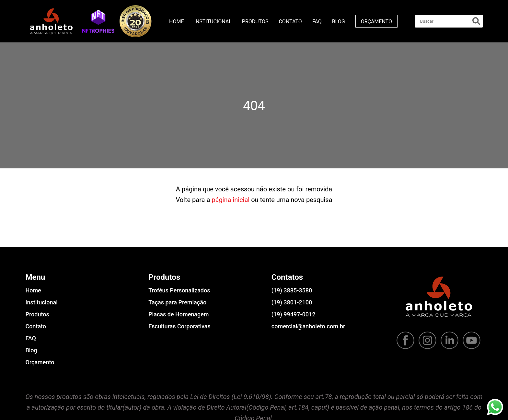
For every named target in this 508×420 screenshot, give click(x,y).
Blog (339, 22)
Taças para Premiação (177, 302)
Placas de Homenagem (179, 314)
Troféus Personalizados (179, 290)
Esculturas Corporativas (179, 326)
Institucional (213, 22)
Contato (290, 22)
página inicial (231, 200)
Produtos (255, 22)
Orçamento (376, 22)
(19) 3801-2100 (292, 302)
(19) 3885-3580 (292, 290)
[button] (98, 21)
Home (176, 22)
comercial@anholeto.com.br (308, 326)
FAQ (317, 22)
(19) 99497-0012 (294, 314)
